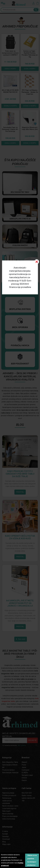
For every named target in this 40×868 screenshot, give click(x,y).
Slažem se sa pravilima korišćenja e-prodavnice (32, 860)
